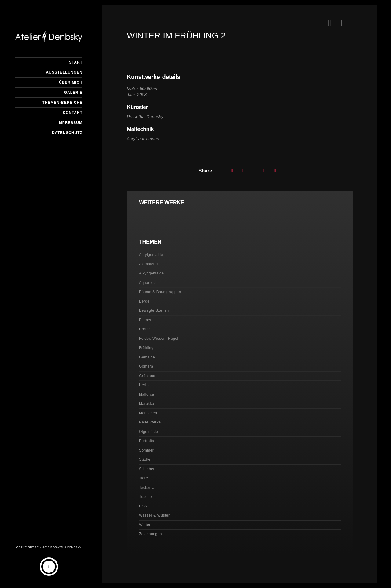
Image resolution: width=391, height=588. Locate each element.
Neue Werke (150, 422)
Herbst (145, 385)
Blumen (146, 320)
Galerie (73, 93)
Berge (144, 301)
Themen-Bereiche (62, 103)
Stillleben (147, 469)
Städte (145, 459)
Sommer (146, 450)
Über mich (71, 82)
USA (143, 506)
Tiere (143, 478)
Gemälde (147, 357)
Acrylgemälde (151, 255)
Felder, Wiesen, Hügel (159, 339)
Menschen (148, 413)
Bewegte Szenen (154, 310)
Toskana (146, 488)
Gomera (146, 366)
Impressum (70, 123)
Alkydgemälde (151, 273)
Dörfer (144, 329)
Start (76, 62)
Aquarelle (147, 283)
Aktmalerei (148, 264)
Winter (145, 525)
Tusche (145, 497)
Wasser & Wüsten (155, 515)
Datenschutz (67, 133)
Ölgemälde (149, 432)
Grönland (147, 376)
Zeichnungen (150, 534)
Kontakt (73, 113)
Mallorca (146, 394)
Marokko (147, 404)
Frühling (146, 348)
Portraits (146, 441)
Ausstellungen (64, 72)
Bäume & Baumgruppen (160, 292)
